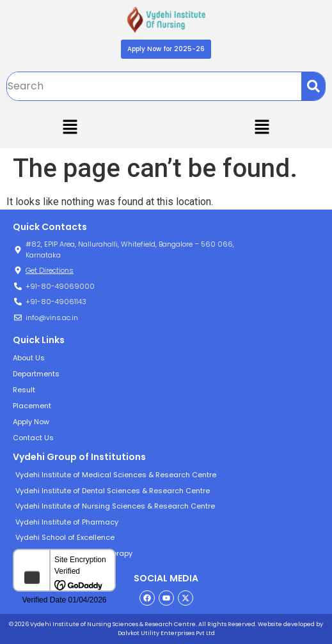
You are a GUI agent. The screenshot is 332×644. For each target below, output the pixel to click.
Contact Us (33, 438)
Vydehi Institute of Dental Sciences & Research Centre (113, 491)
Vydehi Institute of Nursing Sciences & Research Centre (115, 506)
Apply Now (31, 422)
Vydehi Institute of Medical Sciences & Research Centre (116, 475)
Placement (32, 406)
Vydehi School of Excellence (65, 537)
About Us (29, 358)
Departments (36, 374)
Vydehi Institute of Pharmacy (67, 522)
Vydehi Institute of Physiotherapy (74, 553)
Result (24, 390)
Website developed (286, 624)
